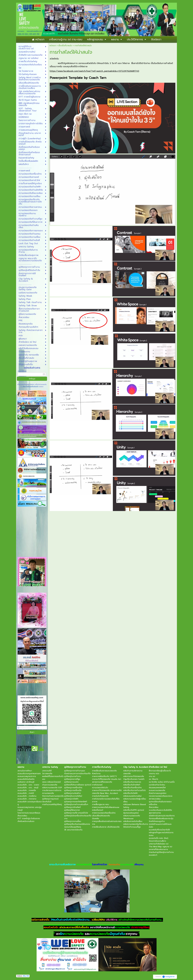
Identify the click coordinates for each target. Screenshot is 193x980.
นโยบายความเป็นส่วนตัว (30, 387)
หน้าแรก (53, 46)
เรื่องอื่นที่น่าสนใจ (65, 46)
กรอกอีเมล (22, 371)
